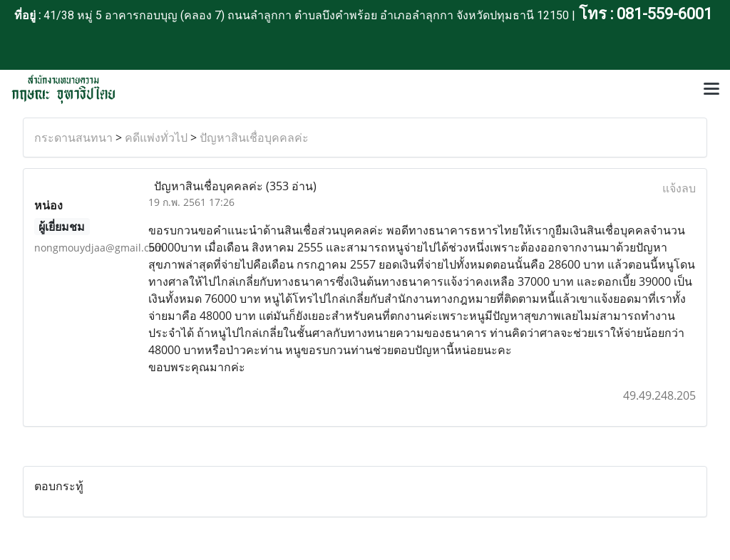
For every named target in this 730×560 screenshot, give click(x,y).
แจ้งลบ (679, 188)
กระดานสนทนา (73, 138)
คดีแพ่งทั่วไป (156, 138)
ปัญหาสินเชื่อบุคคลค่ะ (254, 138)
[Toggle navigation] (711, 90)
